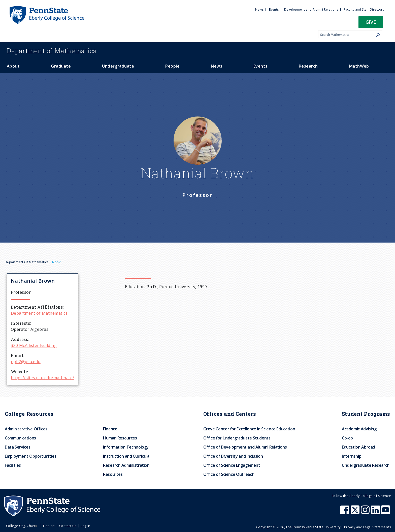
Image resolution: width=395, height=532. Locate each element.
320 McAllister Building (34, 345)
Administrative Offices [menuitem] (26, 429)
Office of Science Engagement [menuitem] (232, 465)
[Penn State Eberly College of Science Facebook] (345, 512)
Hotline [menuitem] (49, 526)
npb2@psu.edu (26, 362)
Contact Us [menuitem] (68, 526)
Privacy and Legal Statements (368, 527)
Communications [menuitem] (20, 438)
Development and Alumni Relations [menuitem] (311, 9)
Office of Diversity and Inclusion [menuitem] (233, 456)
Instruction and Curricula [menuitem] (126, 456)
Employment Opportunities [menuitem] (30, 456)
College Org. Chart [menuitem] (23, 526)
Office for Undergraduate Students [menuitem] (237, 438)
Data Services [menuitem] (18, 447)
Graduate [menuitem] (61, 66)
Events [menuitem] (274, 9)
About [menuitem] (13, 66)
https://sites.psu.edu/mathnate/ (43, 378)
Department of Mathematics (27, 262)
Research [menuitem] (308, 66)
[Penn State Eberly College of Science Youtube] (386, 512)
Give (371, 22)
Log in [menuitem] (86, 526)
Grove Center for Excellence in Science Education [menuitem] (249, 429)
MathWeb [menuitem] (359, 66)
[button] (371, 24)
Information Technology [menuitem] (126, 447)
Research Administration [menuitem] (126, 465)
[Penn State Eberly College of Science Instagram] (366, 512)
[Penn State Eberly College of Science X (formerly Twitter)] (356, 512)
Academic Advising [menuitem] (359, 429)
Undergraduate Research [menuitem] (366, 465)
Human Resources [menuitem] (120, 438)
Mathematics (52, 51)
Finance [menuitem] (110, 429)
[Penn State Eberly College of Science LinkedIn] (376, 512)
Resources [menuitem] (113, 474)
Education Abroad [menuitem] (358, 447)
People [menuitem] (172, 66)
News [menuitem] (259, 9)
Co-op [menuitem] (347, 438)
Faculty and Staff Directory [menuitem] (364, 9)
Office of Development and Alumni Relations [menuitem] (245, 447)
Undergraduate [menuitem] (118, 66)
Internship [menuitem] (352, 456)
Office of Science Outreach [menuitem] (229, 474)
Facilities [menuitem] (13, 465)
